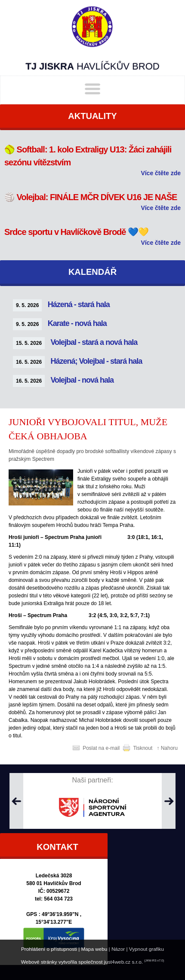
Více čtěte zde (161, 173)
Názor (118, 949)
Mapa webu (94, 949)
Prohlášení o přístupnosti (49, 949)
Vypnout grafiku (146, 949)
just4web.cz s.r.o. (123, 962)
